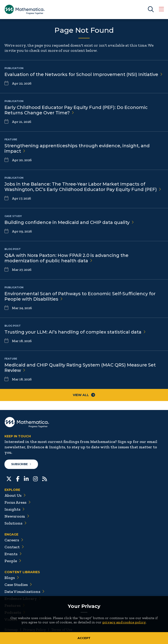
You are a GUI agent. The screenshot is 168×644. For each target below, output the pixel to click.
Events (13, 554)
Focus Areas (18, 502)
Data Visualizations (24, 592)
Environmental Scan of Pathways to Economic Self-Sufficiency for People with (80, 296)
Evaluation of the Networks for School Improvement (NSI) (83, 74)
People (13, 561)
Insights (15, 509)
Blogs (12, 578)
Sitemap (11, 630)
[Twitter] (9, 478)
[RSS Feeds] (45, 478)
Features (15, 605)
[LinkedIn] (26, 478)
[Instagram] (35, 478)
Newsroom (17, 516)
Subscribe (21, 464)
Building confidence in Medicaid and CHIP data (69, 222)
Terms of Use (62, 630)
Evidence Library (23, 598)
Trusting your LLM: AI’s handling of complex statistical (75, 332)
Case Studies (18, 585)
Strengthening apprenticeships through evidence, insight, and (77, 148)
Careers (14, 540)
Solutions (16, 523)
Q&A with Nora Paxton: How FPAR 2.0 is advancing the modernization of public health (66, 258)
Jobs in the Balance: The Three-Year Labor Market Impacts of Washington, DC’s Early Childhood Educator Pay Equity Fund (83, 187)
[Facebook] (18, 478)
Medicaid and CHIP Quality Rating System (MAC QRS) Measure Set (80, 368)
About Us (15, 495)
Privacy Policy (35, 630)
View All (84, 395)
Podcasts (15, 612)
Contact (14, 547)
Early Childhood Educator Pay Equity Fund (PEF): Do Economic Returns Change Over (76, 110)
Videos (13, 619)
